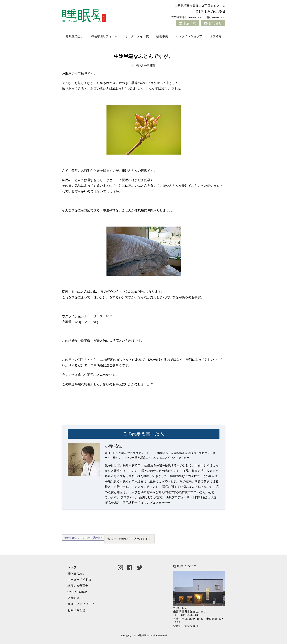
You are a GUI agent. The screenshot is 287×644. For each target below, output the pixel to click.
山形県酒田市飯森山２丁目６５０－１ (200, 6)
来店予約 (190, 23)
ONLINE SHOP (77, 592)
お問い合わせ (76, 610)
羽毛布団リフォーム (104, 36)
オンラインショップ (189, 36)
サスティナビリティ (81, 604)
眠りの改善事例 (78, 586)
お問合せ (215, 23)
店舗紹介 (216, 36)
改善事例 (162, 36)
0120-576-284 (210, 12)
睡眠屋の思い (75, 36)
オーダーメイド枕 (137, 36)
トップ (72, 567)
